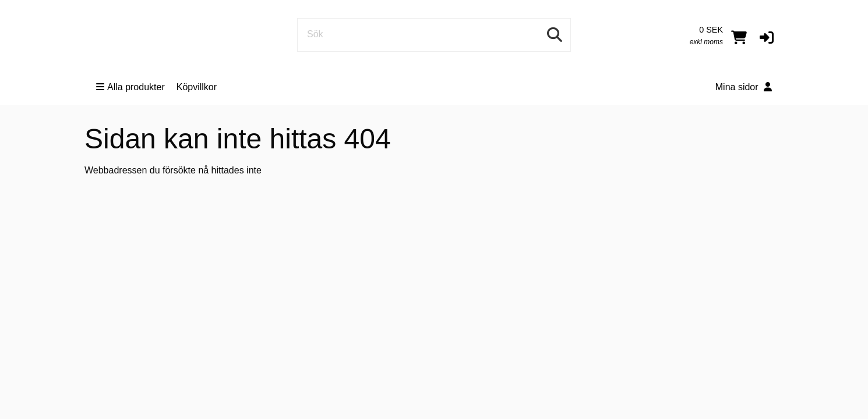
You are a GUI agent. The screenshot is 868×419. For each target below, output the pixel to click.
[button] (767, 37)
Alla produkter (130, 87)
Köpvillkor (197, 87)
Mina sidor (744, 87)
